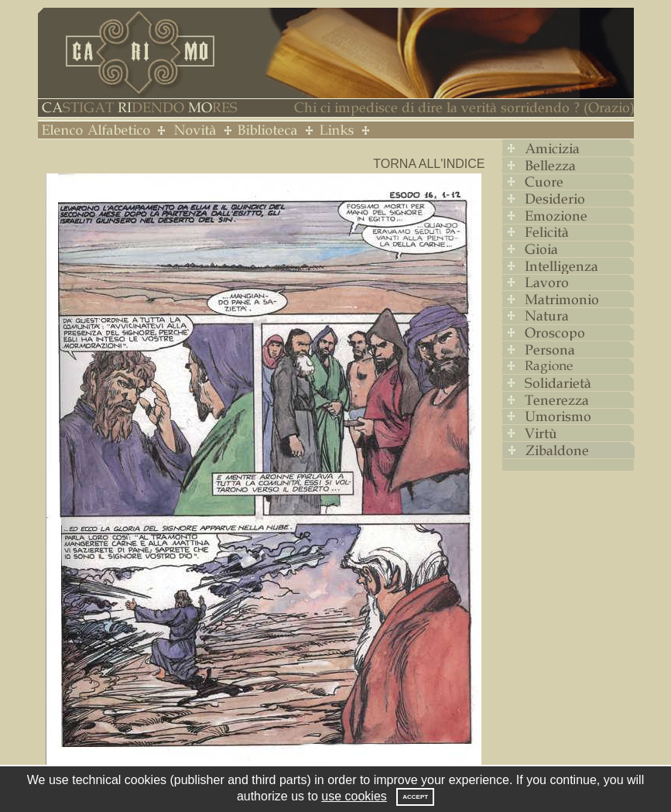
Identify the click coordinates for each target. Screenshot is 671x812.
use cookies (354, 796)
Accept (415, 797)
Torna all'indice (429, 164)
